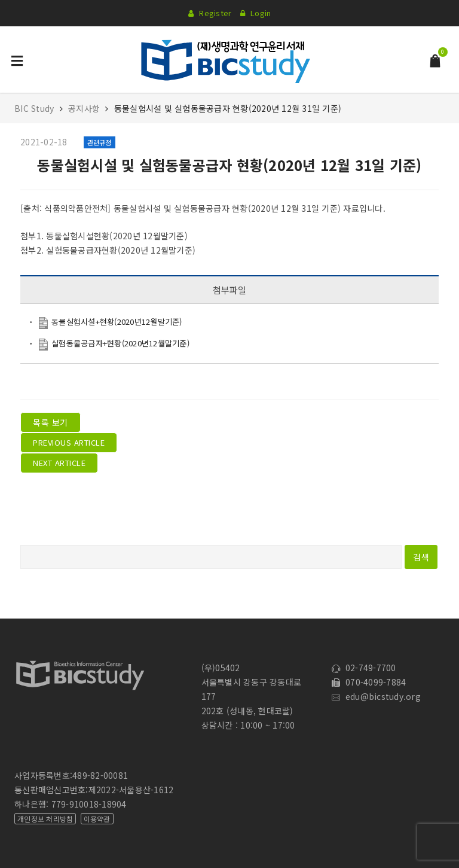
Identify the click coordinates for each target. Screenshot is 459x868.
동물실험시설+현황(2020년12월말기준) (117, 322)
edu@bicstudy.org (376, 696)
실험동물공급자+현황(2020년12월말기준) (120, 343)
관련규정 (100, 142)
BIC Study (36, 108)
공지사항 (84, 108)
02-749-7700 (364, 668)
